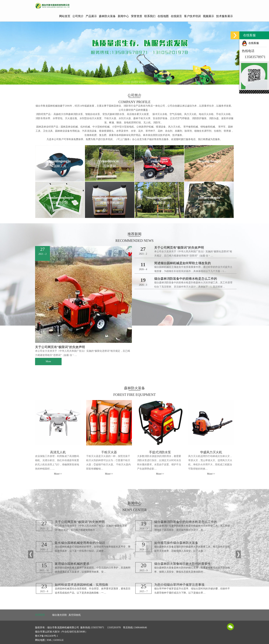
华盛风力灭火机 (211, 452)
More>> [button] (58, 474)
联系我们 (150, 16)
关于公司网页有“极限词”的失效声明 (60, 347)
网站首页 (65, 16)
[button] (31, 554)
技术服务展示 (225, 16)
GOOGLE (59, 640)
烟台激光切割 (59, 615)
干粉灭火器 (109, 452)
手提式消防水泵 (160, 452)
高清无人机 (58, 452)
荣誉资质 (137, 16)
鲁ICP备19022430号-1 (46, 636)
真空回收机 (75, 615)
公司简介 (78, 16)
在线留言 (176, 16)
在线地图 (163, 16)
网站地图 (40, 640)
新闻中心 (123, 16)
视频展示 (208, 16)
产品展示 (91, 16)
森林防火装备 (107, 16)
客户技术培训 (192, 16)
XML (49, 640)
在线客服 (250, 43)
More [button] (48, 361)
